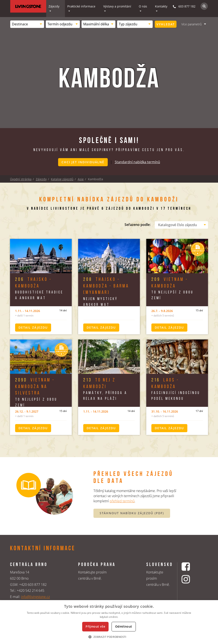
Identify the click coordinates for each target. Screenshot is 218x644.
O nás (143, 6)
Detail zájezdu (33, 327)
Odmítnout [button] (124, 626)
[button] (109, 637)
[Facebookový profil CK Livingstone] (191, 566)
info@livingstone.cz (35, 596)
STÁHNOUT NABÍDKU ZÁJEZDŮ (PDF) (132, 513)
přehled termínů (122, 501)
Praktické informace (81, 6)
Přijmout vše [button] (95, 626)
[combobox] (27, 24)
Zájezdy (54, 6)
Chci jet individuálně (83, 162)
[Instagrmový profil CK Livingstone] (191, 580)
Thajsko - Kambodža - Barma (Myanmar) (106, 286)
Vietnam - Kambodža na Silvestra (35, 386)
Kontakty (161, 6)
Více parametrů (191, 24)
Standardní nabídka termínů (137, 162)
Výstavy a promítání (117, 6)
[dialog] (109, 622)
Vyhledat (166, 24)
